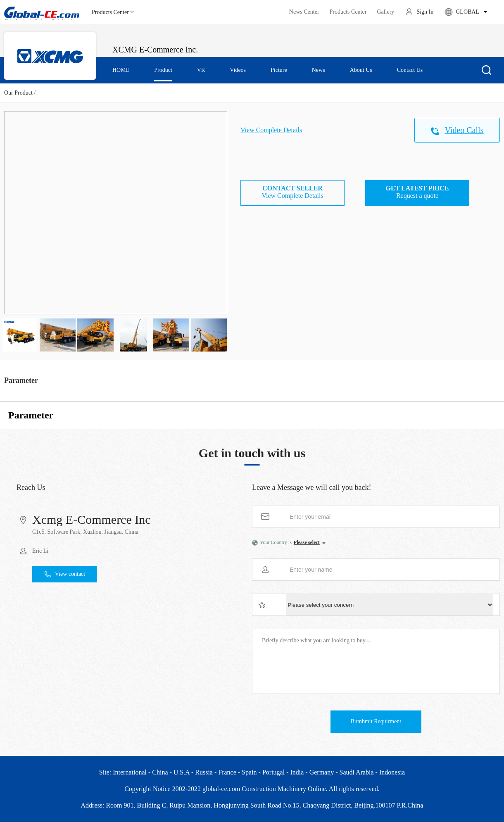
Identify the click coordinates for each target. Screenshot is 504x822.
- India (295, 772)
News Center (304, 12)
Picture (279, 70)
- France (225, 772)
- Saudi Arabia (354, 772)
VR (201, 70)
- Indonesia (390, 772)
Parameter (21, 380)
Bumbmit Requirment (376, 721)
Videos (238, 70)
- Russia (202, 772)
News (319, 70)
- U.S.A (179, 772)
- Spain (247, 772)
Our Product (18, 93)
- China (158, 772)
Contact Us (410, 70)
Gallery (385, 12)
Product (163, 70)
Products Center (113, 12)
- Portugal (272, 772)
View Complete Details (271, 130)
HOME (121, 70)
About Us (361, 70)
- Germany (320, 772)
